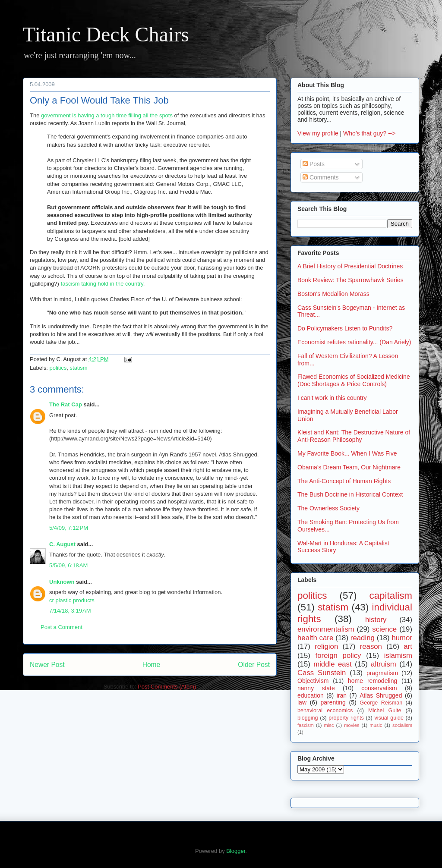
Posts (314, 164)
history (376, 620)
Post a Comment (62, 627)
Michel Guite (385, 711)
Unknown (62, 582)
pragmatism (382, 673)
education (311, 695)
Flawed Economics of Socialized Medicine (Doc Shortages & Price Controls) (354, 380)
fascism (306, 725)
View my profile (318, 133)
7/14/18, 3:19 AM (70, 611)
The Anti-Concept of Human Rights (344, 481)
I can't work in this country (332, 398)
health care (315, 638)
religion (326, 646)
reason (371, 646)
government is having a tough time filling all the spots (107, 115)
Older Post (254, 665)
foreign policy (338, 656)
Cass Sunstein (322, 673)
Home (152, 665)
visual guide (389, 718)
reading (363, 638)
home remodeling (373, 681)
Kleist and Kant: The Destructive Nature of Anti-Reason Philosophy (354, 436)
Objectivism (313, 681)
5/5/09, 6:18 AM (68, 565)
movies (352, 725)
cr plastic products (72, 600)
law (302, 702)
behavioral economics (325, 711)
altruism (384, 664)
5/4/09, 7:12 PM (69, 528)
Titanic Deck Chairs (106, 34)
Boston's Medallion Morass (333, 294)
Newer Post (47, 665)
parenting (333, 702)
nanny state (316, 688)
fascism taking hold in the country (102, 284)
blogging (308, 718)
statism (79, 368)
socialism (402, 725)
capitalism (391, 596)
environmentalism (326, 629)
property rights (346, 718)
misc (329, 725)
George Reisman (381, 703)
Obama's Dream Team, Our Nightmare (349, 467)
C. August (62, 544)
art (408, 646)
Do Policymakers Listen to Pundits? (345, 328)
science (384, 629)
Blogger (236, 851)
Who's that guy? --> (369, 133)
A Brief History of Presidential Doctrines (350, 266)
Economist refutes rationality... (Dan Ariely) (354, 342)
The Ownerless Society (328, 508)
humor (402, 638)
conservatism (379, 688)
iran (342, 695)
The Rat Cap (66, 404)
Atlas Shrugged (381, 695)
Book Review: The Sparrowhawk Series (350, 280)
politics (58, 368)
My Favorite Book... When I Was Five (347, 453)
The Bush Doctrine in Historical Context (350, 494)
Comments (321, 177)
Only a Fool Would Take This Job (99, 100)
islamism (398, 656)
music (376, 725)
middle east (332, 664)
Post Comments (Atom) (167, 687)
